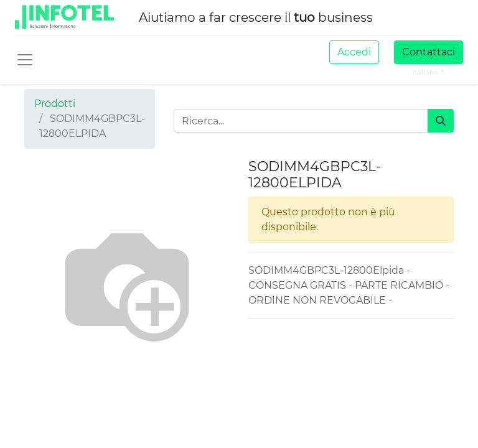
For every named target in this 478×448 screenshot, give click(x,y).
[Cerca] (441, 121)
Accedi (354, 52)
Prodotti (55, 104)
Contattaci (429, 52)
